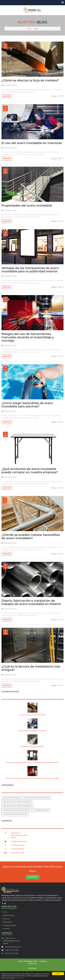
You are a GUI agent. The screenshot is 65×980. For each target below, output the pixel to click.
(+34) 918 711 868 (17, 845)
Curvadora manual (10, 925)
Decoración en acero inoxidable (17, 802)
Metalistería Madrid (12, 798)
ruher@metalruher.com (19, 841)
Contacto (32, 877)
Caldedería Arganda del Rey (15, 814)
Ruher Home (8, 922)
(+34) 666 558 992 (17, 849)
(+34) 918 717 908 (17, 853)
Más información (20, 978)
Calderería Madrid (41, 810)
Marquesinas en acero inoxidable (17, 806)
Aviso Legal (32, 968)
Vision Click (33, 963)
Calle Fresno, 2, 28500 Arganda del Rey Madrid (19, 835)
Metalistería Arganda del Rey (37, 798)
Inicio (30, 29)
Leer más (7, 96)
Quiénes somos (9, 915)
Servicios (6, 919)
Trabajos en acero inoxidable (16, 810)
